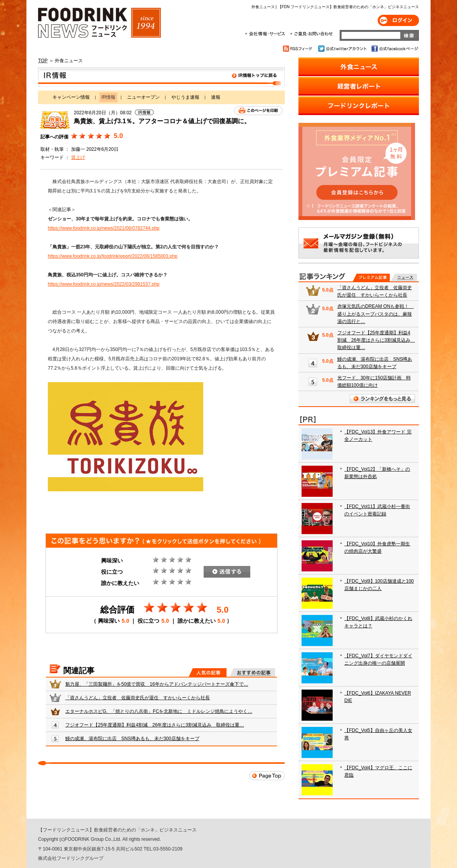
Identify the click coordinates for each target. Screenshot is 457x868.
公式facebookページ (394, 49)
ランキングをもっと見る (382, 399)
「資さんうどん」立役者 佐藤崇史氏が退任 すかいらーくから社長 (138, 698)
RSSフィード (299, 49)
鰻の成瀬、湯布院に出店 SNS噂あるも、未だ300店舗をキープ (132, 739)
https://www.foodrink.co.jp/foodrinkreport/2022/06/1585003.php (113, 256)
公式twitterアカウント (343, 49)
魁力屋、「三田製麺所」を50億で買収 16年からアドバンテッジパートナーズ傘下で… (157, 684)
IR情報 (161, 77)
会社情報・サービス (267, 34)
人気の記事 (208, 672)
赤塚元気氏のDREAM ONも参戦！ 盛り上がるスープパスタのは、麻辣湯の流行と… (376, 314)
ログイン (398, 20)
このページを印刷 (258, 111)
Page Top (267, 776)
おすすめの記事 (252, 672)
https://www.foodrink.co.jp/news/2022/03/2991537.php (104, 284)
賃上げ (78, 157)
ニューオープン (143, 97)
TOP (43, 61)
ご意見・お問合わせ (311, 34)
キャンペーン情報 (71, 97)
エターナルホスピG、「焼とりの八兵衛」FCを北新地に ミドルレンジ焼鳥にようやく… (159, 711)
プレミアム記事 (371, 278)
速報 (216, 97)
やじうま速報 (185, 97)
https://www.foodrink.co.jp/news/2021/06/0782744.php (104, 228)
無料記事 (404, 278)
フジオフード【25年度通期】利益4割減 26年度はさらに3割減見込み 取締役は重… (155, 725)
